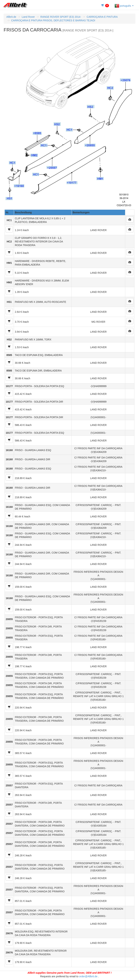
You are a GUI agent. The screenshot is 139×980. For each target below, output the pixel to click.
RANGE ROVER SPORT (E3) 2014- (61, 17)
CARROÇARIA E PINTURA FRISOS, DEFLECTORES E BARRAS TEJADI (53, 20)
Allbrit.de (11, 17)
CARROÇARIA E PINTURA (102, 17)
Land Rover (28, 17)
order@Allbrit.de (88, 976)
